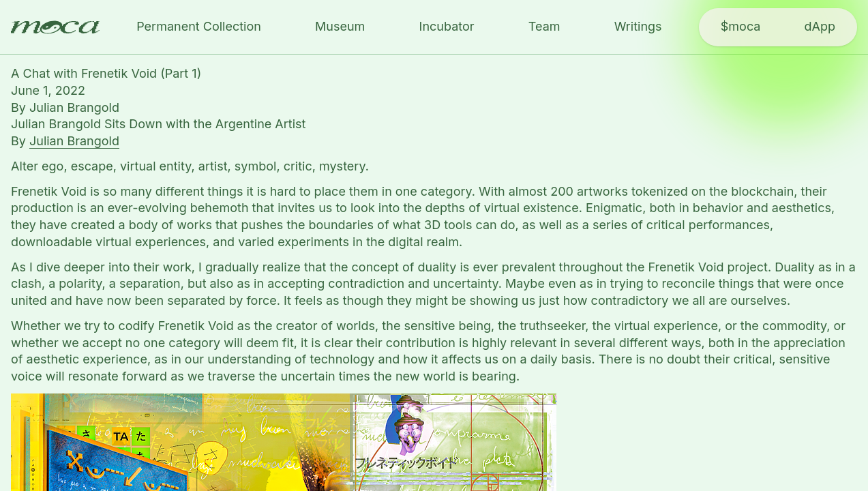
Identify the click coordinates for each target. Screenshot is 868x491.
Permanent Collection (199, 26)
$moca (741, 26)
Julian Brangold (74, 107)
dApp (819, 26)
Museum (340, 26)
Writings (638, 26)
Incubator (447, 26)
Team (544, 26)
